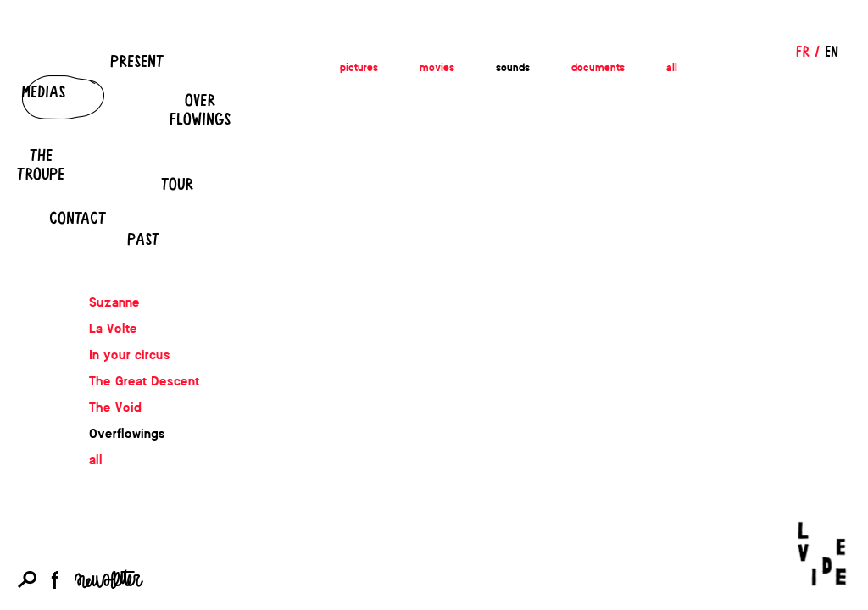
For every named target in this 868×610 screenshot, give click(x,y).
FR (803, 51)
